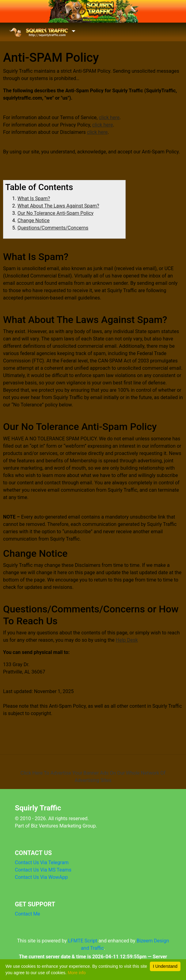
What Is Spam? (34, 198)
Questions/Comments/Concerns (53, 228)
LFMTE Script (83, 941)
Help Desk (127, 640)
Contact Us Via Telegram (42, 863)
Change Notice (34, 220)
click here (109, 117)
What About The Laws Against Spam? (58, 206)
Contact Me (28, 914)
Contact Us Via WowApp (42, 877)
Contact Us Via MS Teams (43, 870)
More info (77, 973)
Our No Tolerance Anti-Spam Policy (55, 213)
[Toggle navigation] (42, 32)
